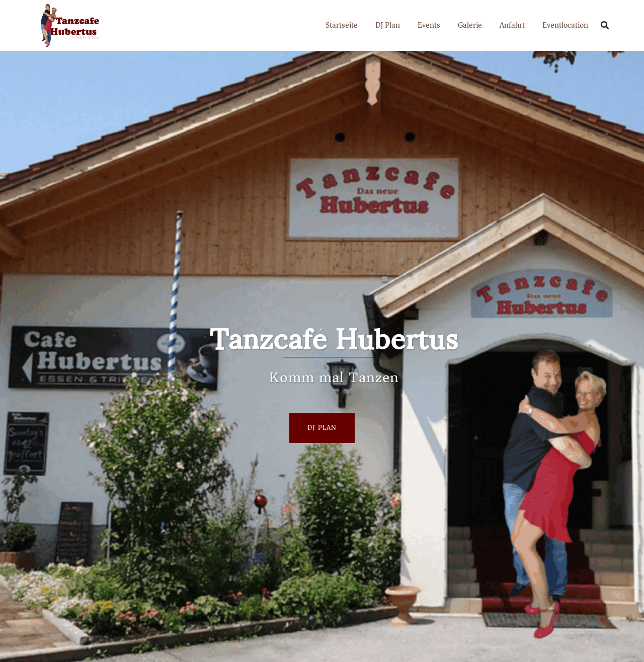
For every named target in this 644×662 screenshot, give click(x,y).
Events (429, 25)
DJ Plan (388, 25)
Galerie (470, 25)
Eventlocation (565, 25)
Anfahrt (512, 25)
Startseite (342, 25)
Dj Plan (322, 428)
